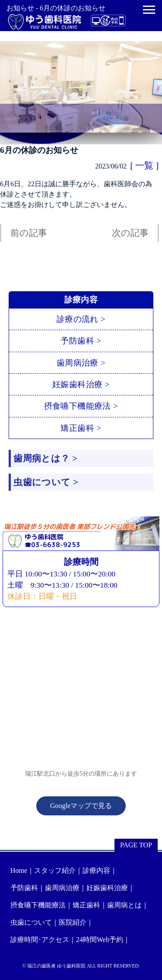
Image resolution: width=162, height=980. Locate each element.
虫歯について (31, 922)
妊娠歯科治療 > (81, 384)
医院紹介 (73, 922)
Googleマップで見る (81, 806)
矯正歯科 (86, 905)
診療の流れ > (81, 319)
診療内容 (96, 870)
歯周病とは (124, 905)
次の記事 (130, 233)
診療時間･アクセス (40, 940)
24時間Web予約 (100, 940)
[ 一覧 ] (144, 165)
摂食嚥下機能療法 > (81, 406)
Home (19, 870)
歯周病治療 (62, 888)
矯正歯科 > (81, 428)
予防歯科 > (81, 341)
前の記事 (29, 233)
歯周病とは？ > (45, 458)
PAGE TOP (136, 845)
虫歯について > (46, 482)
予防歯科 (24, 888)
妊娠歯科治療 (107, 888)
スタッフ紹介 (55, 870)
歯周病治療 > (81, 363)
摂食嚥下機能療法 (38, 905)
